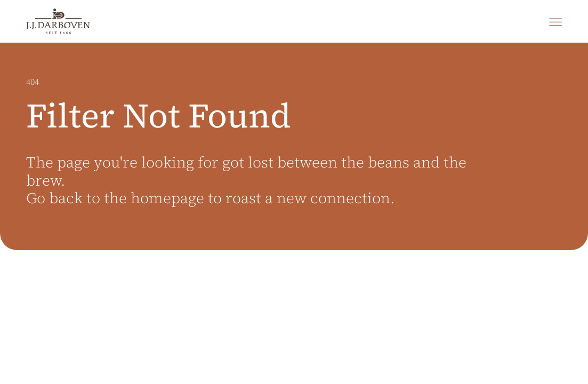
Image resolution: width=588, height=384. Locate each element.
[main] (294, 213)
